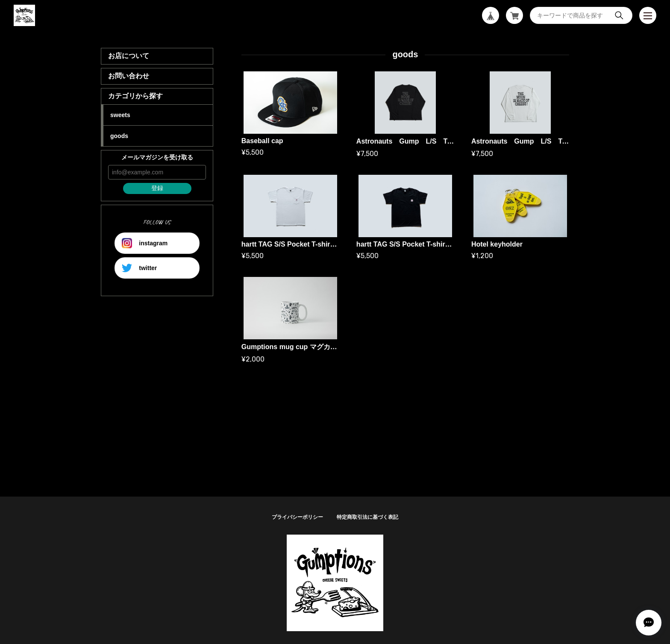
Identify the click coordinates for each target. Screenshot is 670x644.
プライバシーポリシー (297, 517)
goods (119, 136)
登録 (157, 188)
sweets (120, 115)
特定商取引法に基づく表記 (367, 517)
